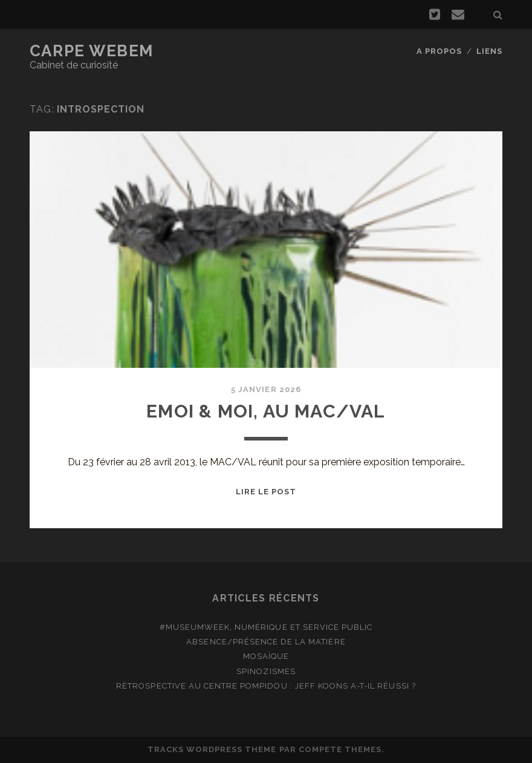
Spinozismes (266, 671)
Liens (489, 51)
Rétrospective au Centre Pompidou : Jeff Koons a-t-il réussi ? (266, 686)
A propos (439, 51)
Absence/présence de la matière (266, 642)
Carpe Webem (92, 51)
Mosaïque (266, 656)
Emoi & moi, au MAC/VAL (266, 411)
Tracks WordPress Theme (212, 749)
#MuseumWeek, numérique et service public (266, 627)
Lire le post (266, 492)
